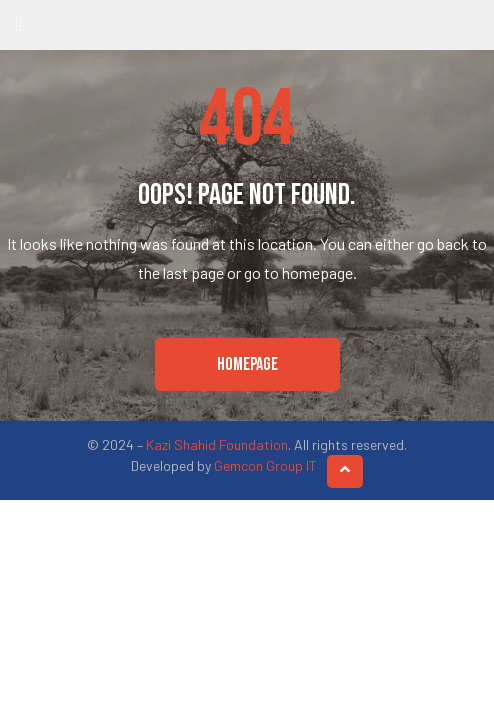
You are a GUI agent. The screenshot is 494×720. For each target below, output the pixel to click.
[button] (247, 365)
